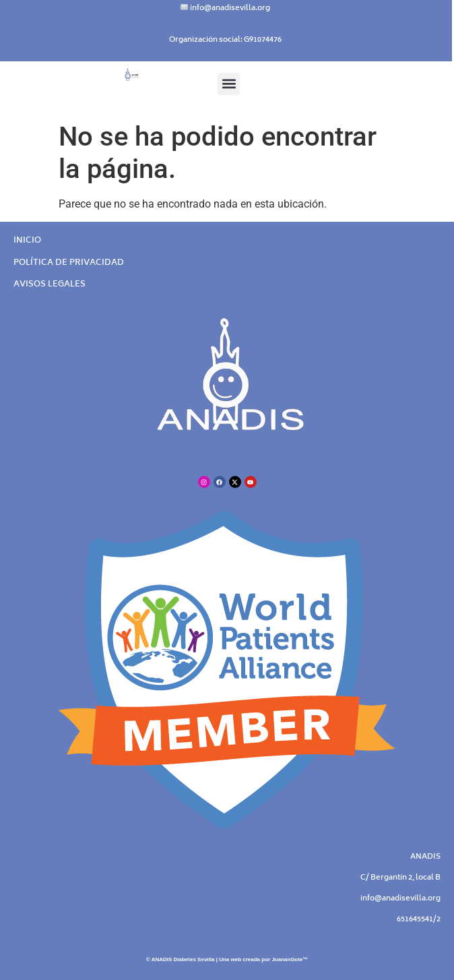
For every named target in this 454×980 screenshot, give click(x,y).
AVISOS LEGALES (50, 285)
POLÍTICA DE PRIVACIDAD (69, 263)
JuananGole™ (290, 959)
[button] (229, 84)
